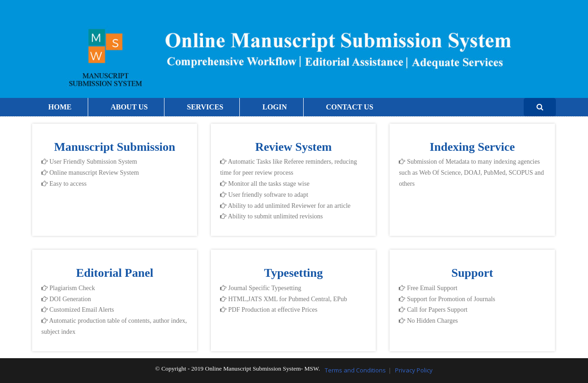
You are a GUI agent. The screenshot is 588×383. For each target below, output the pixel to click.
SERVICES (205, 107)
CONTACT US (350, 107)
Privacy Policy (414, 370)
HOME (60, 107)
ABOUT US (129, 107)
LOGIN (274, 107)
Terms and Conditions (355, 370)
